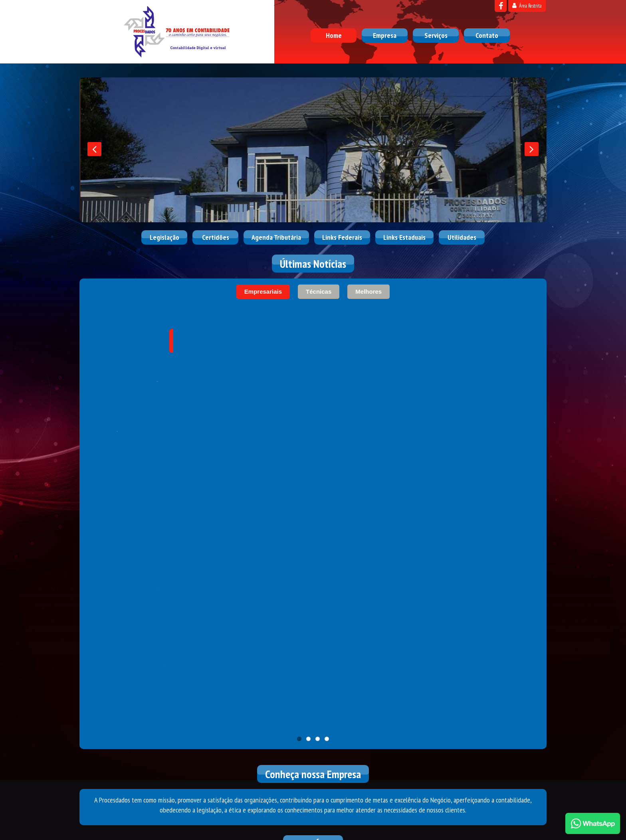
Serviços (436, 35)
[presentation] (94, 149)
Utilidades (462, 237)
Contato (487, 35)
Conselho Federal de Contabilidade (398, 537)
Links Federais (342, 237)
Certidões (216, 237)
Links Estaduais (404, 237)
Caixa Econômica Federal (228, 537)
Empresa (385, 35)
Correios (483, 537)
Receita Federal (143, 537)
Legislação (164, 237)
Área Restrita (527, 6)
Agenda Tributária (276, 237)
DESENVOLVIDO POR (497, 823)
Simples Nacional (313, 537)
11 (299, 398)
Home (334, 35)
